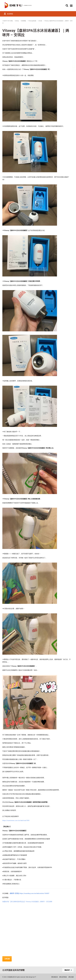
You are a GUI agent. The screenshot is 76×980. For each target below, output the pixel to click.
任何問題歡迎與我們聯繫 (14, 970)
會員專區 (10, 14)
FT (35, 977)
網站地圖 (71, 977)
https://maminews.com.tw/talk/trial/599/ (16, 821)
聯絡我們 (68, 970)
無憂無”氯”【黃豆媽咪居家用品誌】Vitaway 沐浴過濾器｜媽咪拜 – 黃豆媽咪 (27, 902)
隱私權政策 (55, 977)
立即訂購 (7, 959)
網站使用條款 (63, 977)
